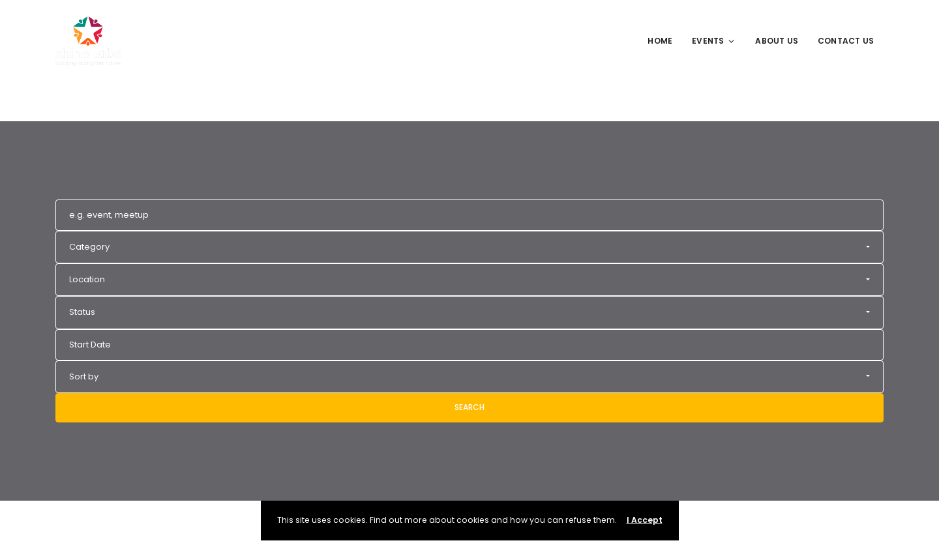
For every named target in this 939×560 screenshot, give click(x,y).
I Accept (645, 520)
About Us (777, 41)
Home (660, 41)
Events (714, 41)
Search (469, 407)
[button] (469, 247)
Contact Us (846, 41)
